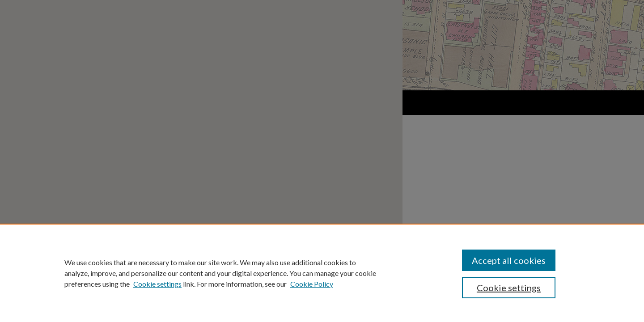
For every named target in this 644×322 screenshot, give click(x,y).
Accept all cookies (509, 260)
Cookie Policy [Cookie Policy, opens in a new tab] (312, 284)
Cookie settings (157, 284)
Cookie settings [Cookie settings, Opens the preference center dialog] (509, 288)
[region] (322, 273)
